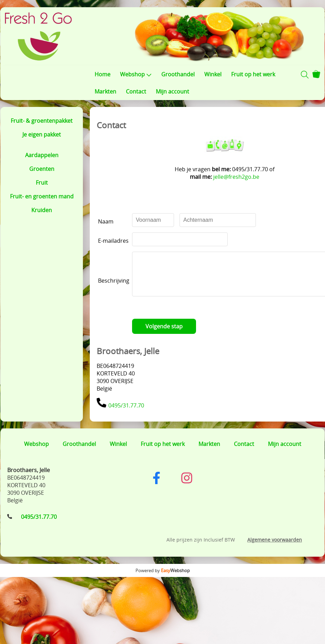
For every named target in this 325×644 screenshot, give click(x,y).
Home (102, 74)
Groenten (42, 169)
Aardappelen (42, 155)
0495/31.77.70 (126, 414)
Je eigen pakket (42, 134)
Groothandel (178, 74)
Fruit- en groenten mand (42, 196)
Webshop (136, 74)
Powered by (163, 579)
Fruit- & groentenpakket (42, 121)
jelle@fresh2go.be (240, 177)
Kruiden (42, 210)
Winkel (213, 74)
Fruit (42, 183)
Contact (136, 91)
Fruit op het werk (253, 74)
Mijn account (172, 91)
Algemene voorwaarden (275, 548)
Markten (105, 91)
